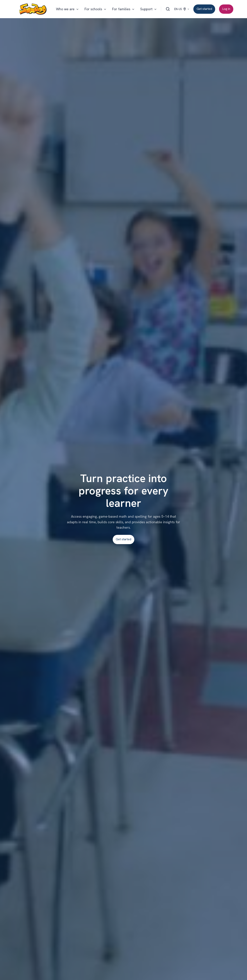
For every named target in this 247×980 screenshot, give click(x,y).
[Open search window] (168, 9)
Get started (204, 9)
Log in (226, 9)
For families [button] (121, 9)
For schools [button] (93, 9)
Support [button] (146, 9)
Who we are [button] (65, 9)
